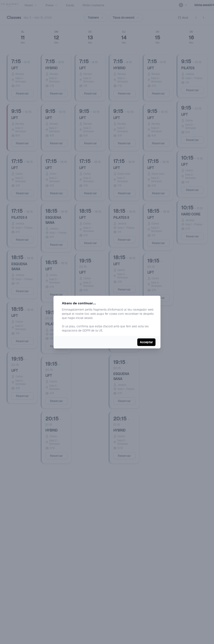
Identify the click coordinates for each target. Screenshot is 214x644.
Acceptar (146, 342)
